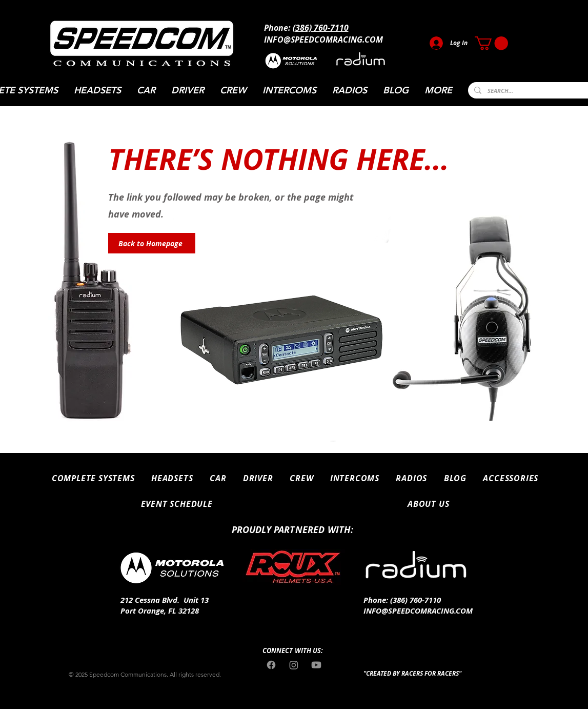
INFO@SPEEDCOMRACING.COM (323, 40)
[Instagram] (294, 665)
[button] (491, 43)
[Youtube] (316, 665)
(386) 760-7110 (321, 28)
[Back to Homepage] (152, 243)
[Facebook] (271, 665)
